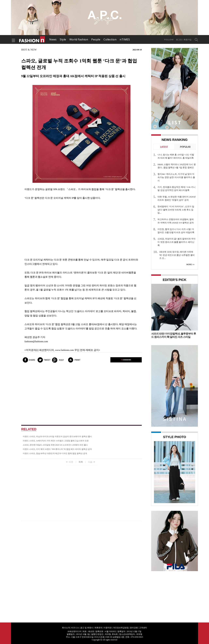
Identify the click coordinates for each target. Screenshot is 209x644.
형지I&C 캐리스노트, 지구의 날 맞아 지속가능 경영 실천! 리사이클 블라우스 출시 (176, 177)
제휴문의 (98, 628)
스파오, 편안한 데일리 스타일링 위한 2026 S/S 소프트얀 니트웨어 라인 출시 (55, 445)
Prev (157, 472)
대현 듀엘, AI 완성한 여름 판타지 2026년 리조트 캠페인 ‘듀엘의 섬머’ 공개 (177, 198)
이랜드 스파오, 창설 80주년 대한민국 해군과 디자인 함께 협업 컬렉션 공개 (55, 453)
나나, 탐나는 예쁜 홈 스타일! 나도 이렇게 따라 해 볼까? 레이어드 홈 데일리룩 (176, 156)
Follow (169, 40)
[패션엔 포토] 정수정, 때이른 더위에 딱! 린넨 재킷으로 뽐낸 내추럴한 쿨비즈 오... (177, 255)
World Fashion (79, 39)
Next (192, 472)
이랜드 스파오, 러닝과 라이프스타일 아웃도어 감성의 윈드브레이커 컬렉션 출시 (57, 436)
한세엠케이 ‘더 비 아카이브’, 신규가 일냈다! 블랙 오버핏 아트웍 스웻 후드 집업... (176, 210)
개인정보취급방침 (121, 628)
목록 (81, 462)
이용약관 (108, 628)
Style (63, 39)
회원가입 (188, 40)
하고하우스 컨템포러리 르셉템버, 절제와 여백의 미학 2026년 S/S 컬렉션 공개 (176, 221)
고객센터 (143, 628)
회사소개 (66, 628)
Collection (110, 39)
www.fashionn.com (64, 350)
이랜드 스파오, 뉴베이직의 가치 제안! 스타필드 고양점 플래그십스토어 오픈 (56, 441)
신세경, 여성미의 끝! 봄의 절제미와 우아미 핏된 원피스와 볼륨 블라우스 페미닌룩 (177, 242)
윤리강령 (134, 628)
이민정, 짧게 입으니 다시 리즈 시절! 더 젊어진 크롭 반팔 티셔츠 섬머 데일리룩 (176, 231)
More (189, 264)
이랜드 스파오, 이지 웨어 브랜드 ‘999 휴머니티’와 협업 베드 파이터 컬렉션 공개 (57, 449)
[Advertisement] (81, 229)
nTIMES (125, 39)
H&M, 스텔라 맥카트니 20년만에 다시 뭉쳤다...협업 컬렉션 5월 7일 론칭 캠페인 (177, 166)
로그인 (179, 40)
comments (126, 360)
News (53, 39)
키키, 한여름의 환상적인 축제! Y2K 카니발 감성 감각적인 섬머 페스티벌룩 (177, 189)
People (96, 39)
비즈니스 (75, 628)
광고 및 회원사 (87, 628)
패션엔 (32, 39)
